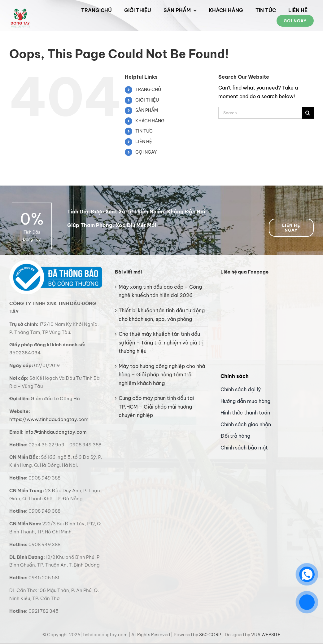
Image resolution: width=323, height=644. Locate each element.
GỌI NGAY (146, 152)
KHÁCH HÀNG (150, 121)
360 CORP (210, 635)
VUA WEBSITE (266, 635)
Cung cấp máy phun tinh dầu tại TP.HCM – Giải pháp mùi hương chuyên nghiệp (156, 407)
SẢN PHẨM (147, 110)
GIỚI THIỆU (147, 100)
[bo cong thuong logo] (56, 262)
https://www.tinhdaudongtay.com (49, 419)
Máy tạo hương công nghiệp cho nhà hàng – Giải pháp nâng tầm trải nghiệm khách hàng (162, 375)
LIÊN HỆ (144, 142)
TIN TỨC (144, 131)
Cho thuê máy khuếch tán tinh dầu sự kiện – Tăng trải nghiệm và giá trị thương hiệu (161, 342)
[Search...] (260, 113)
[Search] (308, 113)
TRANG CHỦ (148, 90)
